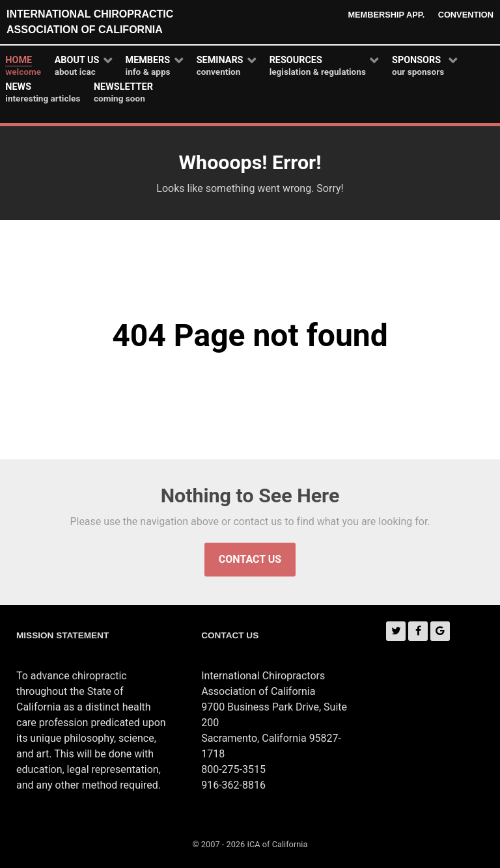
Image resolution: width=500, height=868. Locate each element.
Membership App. (386, 15)
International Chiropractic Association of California (90, 22)
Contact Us (250, 559)
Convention (466, 15)
